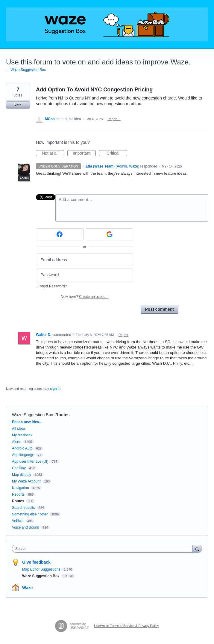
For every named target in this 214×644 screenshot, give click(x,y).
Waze (27, 588)
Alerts (17, 442)
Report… (114, 119)
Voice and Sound (26, 527)
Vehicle (18, 521)
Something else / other (30, 514)
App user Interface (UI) (30, 461)
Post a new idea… (27, 422)
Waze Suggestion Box (32, 415)
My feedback (22, 435)
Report (123, 335)
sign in (55, 389)
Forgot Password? (52, 286)
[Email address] (85, 260)
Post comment (160, 309)
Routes (62, 415)
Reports (18, 494)
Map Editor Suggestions (42, 569)
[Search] (197, 549)
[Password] (85, 275)
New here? (85, 297)
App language (23, 455)
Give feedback (36, 562)
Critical (117, 153)
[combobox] (104, 549)
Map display (22, 475)
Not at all (53, 153)
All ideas (19, 429)
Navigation (21, 488)
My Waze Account (26, 481)
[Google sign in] (110, 234)
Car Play (19, 468)
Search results (23, 508)
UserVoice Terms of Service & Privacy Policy (126, 626)
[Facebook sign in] (60, 234)
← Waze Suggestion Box (26, 70)
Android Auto (22, 448)
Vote (18, 105)
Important (84, 153)
